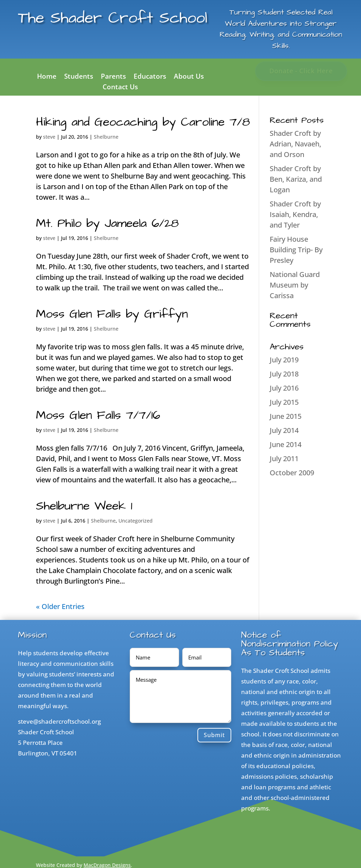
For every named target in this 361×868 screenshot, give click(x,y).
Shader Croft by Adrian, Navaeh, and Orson (295, 144)
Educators (150, 77)
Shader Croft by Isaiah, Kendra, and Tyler (295, 214)
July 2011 (284, 459)
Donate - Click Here (301, 71)
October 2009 (292, 473)
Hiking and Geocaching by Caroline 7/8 (143, 122)
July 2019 (284, 360)
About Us (189, 77)
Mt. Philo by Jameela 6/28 (107, 223)
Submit (214, 735)
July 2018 (284, 374)
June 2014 (286, 444)
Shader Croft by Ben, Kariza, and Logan (296, 179)
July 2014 (284, 430)
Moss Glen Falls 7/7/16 (98, 415)
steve (49, 137)
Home (47, 77)
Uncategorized (136, 521)
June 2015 (286, 416)
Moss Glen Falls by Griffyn (112, 314)
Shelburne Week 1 (84, 506)
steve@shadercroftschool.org (59, 721)
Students (79, 77)
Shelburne (106, 137)
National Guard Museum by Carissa (295, 285)
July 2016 (284, 388)
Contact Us (120, 88)
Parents (113, 77)
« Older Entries (60, 606)
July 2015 (284, 402)
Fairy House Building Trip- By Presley (296, 250)
